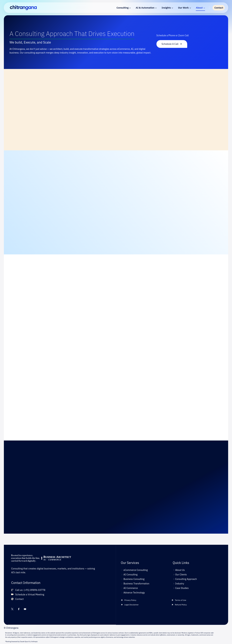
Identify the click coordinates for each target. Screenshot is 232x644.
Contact (219, 8)
